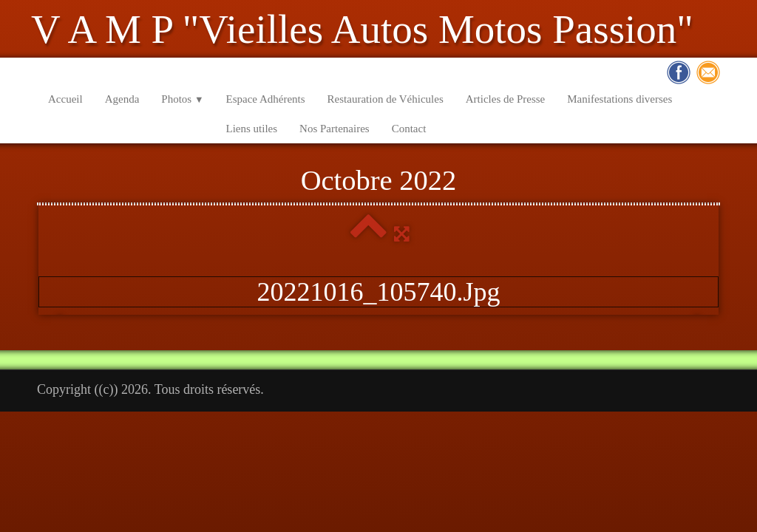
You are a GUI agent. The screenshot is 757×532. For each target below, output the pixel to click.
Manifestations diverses (619, 99)
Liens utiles (252, 129)
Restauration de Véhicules (386, 99)
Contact (409, 129)
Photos (182, 99)
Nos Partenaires (335, 129)
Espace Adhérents (266, 99)
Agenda (122, 99)
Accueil (65, 99)
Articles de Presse (505, 99)
